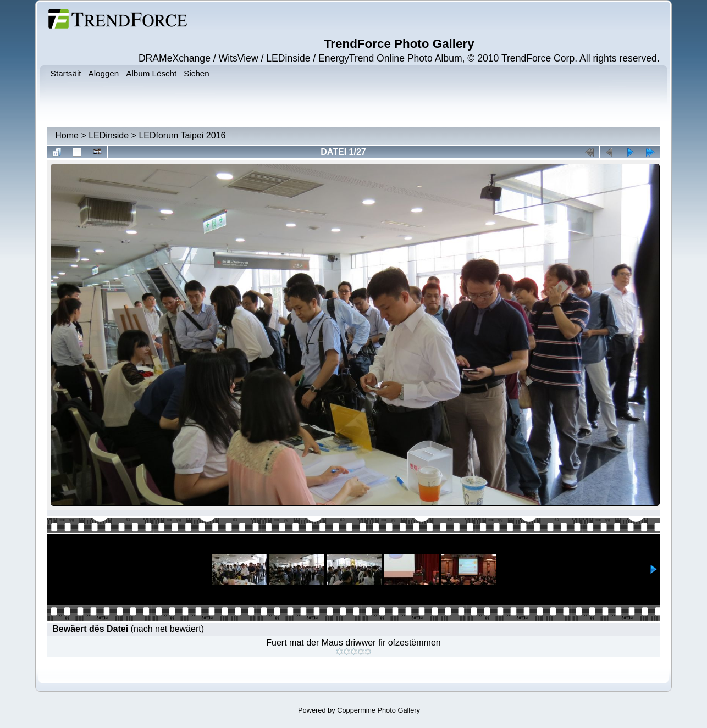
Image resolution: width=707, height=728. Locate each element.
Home (67, 135)
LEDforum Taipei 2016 (182, 135)
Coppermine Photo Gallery (379, 710)
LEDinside (109, 135)
